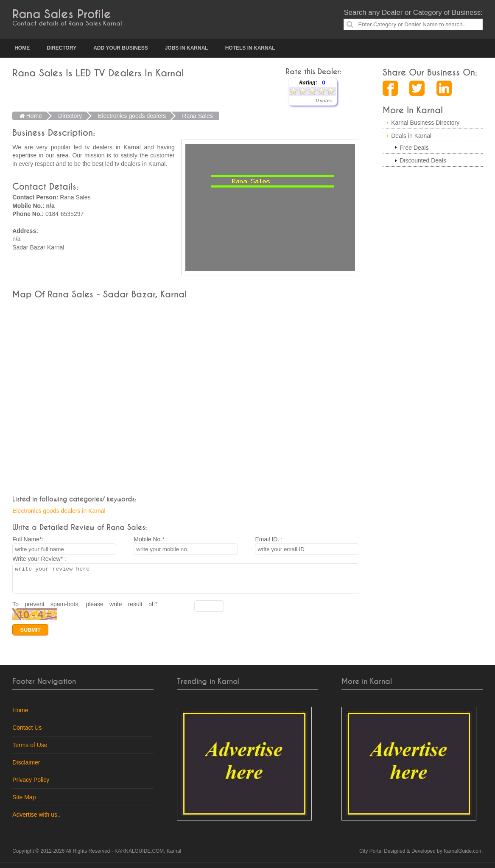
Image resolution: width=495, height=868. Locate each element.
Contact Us (27, 733)
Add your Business (120, 48)
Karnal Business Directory (425, 123)
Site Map (24, 802)
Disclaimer (26, 767)
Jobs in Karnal (187, 48)
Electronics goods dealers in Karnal (59, 511)
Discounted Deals (423, 160)
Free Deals (414, 148)
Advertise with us (35, 820)
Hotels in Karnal (250, 48)
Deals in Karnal (411, 136)
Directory (62, 48)
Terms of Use (30, 750)
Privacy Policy (31, 785)
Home (22, 48)
